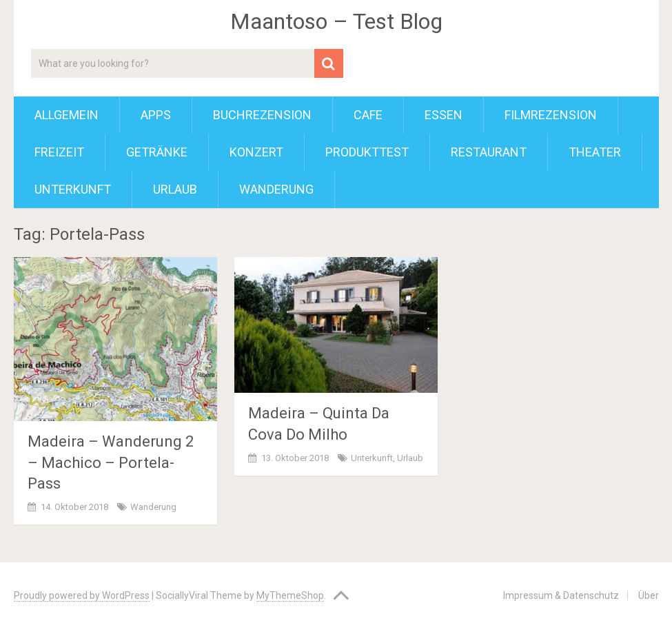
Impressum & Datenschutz (561, 595)
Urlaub (175, 189)
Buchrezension (262, 115)
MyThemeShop (290, 595)
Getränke (157, 152)
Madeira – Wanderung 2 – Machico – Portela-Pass (111, 463)
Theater (595, 152)
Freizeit (59, 152)
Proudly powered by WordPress (82, 595)
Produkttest (367, 152)
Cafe (368, 115)
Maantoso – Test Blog (336, 21)
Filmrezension (551, 115)
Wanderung (276, 189)
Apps (156, 115)
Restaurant (489, 152)
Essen (444, 115)
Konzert (256, 152)
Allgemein (67, 115)
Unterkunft (73, 189)
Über (649, 595)
